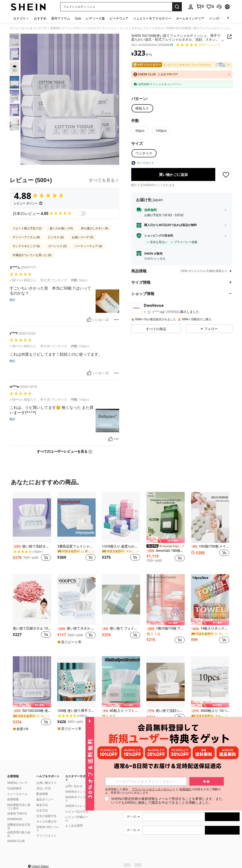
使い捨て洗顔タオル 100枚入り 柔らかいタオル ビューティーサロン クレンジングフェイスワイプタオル (32, 546)
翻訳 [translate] (13, 300)
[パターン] (141, 99)
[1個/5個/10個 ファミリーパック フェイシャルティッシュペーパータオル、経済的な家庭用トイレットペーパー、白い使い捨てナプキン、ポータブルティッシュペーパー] (166, 600)
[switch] (82, 213)
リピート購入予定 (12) (27, 228)
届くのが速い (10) (61, 228)
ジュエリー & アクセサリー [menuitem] (152, 18)
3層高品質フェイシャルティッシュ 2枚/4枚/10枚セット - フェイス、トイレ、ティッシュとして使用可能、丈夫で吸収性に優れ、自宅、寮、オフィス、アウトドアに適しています (76, 546)
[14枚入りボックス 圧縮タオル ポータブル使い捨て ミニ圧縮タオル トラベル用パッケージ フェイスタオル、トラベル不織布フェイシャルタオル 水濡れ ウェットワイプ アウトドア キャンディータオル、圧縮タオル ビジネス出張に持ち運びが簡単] (210, 600)
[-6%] (105, 629)
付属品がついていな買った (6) (32, 255)
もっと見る (121, 742)
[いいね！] (89, 320)
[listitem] (32, 529)
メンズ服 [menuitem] (215, 18)
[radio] (142, 108)
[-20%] (151, 629)
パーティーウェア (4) (88, 246)
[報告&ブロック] (116, 320)
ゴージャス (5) (57, 246)
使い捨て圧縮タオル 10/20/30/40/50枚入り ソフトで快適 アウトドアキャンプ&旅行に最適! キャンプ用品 (32, 628)
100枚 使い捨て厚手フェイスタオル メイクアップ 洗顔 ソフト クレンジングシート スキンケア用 (76, 711)
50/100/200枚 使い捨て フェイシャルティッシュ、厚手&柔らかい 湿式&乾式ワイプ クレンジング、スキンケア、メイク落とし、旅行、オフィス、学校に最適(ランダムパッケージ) (32, 711)
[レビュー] (64, 180)
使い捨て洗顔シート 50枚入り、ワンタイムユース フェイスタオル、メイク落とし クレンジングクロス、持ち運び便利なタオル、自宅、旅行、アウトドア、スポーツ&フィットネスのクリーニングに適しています (166, 711)
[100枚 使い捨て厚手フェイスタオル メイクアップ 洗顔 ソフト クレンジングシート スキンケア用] (76, 682)
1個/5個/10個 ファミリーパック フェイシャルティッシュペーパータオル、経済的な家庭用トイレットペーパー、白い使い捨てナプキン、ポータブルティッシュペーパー (166, 628)
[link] (200, 6)
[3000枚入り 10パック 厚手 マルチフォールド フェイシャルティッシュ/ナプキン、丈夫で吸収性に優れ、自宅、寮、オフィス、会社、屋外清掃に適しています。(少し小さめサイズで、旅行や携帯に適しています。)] (210, 682)
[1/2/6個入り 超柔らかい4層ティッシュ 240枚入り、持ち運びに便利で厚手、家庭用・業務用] (121, 517)
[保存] (226, 174)
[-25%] (17, 547)
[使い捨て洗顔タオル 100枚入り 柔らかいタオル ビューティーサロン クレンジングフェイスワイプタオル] (32, 517)
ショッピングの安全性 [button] (159, 236)
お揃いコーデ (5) (82, 237)
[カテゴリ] (21, 18)
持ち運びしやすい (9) (95, 228)
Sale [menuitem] (78, 18)
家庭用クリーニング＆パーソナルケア (75, 28)
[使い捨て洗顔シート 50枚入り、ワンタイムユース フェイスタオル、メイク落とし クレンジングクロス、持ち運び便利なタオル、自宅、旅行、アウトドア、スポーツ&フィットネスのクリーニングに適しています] (166, 682)
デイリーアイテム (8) (26, 237)
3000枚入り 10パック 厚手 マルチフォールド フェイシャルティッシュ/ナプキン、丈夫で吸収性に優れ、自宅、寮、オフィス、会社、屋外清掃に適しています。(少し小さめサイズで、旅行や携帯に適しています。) (210, 711)
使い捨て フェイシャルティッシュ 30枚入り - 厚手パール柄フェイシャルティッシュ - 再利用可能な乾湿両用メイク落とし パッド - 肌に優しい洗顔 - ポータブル (121, 628)
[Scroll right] (228, 18)
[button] (116, 7)
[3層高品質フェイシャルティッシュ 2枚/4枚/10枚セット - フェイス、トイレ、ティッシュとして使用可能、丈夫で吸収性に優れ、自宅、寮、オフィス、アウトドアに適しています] (76, 517)
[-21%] (195, 711)
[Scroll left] (222, 18)
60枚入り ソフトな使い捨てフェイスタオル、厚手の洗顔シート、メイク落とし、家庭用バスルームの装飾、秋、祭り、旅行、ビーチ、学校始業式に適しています (121, 711)
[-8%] (194, 547)
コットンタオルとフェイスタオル (142, 28)
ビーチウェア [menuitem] (119, 18)
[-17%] (151, 711)
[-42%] (195, 629)
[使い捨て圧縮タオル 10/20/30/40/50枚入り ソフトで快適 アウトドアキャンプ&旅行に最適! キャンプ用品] (32, 600)
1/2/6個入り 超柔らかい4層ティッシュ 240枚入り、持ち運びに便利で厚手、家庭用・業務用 (121, 546)
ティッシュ (110, 28)
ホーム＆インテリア (34, 28)
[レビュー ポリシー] (28, 203)
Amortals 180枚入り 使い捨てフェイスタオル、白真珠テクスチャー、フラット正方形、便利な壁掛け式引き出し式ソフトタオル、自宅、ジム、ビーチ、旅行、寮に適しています (166, 551)
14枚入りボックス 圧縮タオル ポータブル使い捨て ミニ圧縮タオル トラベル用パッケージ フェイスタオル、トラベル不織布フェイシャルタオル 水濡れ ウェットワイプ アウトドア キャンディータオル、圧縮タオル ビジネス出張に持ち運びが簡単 (210, 628)
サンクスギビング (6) (26, 246)
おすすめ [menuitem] (40, 18)
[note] (166, 540)
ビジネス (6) (56, 237)
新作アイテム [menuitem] (61, 18)
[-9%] (105, 711)
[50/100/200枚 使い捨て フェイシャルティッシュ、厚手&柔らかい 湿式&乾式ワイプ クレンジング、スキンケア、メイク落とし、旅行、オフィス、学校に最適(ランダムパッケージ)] (32, 682)
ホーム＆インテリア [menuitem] (190, 18)
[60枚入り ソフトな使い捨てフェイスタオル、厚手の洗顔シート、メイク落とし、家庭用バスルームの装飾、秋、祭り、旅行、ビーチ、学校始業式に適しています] (121, 682)
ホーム (14, 28)
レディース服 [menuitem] (95, 18)
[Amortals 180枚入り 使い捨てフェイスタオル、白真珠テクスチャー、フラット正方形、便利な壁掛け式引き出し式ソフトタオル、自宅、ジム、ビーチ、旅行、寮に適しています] (166, 517)
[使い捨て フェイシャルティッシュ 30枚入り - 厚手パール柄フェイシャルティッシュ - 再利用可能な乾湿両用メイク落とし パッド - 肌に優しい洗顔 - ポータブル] (121, 600)
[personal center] (191, 7)
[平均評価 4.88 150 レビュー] (198, 45)
